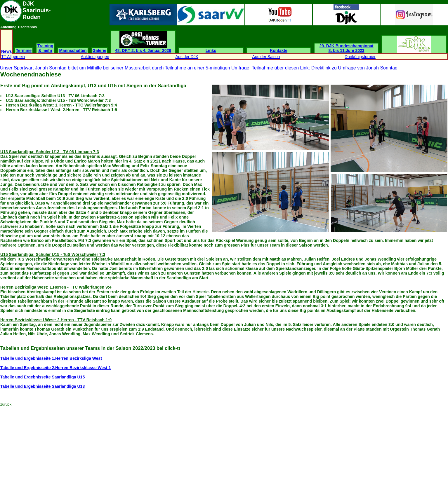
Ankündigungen (95, 57)
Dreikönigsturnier (360, 57)
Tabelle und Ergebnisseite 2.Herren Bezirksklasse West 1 (55, 368)
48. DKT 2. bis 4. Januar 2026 (143, 49)
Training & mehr (45, 48)
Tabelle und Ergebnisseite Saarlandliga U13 (42, 386)
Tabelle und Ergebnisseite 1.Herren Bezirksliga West (51, 358)
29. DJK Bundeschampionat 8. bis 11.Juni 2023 (347, 48)
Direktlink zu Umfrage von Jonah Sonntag (354, 68)
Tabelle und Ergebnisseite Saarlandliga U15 (42, 377)
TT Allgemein (13, 57)
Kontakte (279, 50)
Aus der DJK (187, 57)
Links (211, 50)
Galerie (99, 50)
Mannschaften (73, 50)
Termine (24, 50)
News (7, 51)
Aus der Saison (266, 57)
